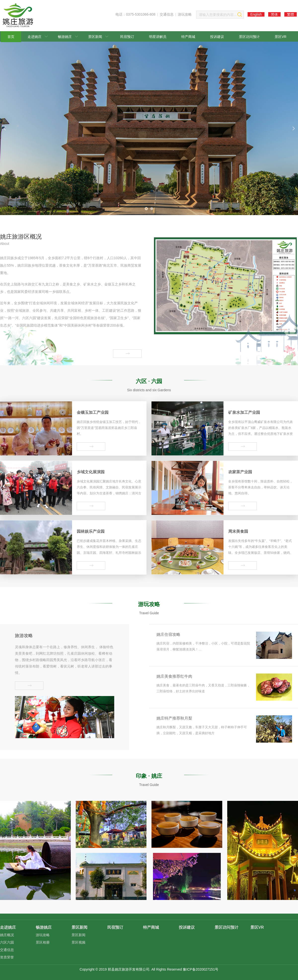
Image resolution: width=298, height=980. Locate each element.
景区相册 (43, 942)
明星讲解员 (158, 37)
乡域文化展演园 (91, 472)
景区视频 (78, 942)
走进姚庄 (38, 37)
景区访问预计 (249, 37)
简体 (274, 14)
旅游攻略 (24, 636)
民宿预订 (127, 37)
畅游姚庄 (68, 37)
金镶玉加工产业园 (93, 412)
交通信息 (167, 14)
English (256, 14)
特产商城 (188, 37)
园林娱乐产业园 (91, 531)
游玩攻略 (185, 14)
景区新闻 (98, 37)
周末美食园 (238, 531)
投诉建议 (217, 37)
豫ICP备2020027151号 (201, 969)
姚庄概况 (7, 935)
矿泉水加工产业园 (244, 412)
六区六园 (7, 942)
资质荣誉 (7, 957)
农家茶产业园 (240, 472)
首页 (11, 37)
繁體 (291, 14)
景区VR (280, 37)
